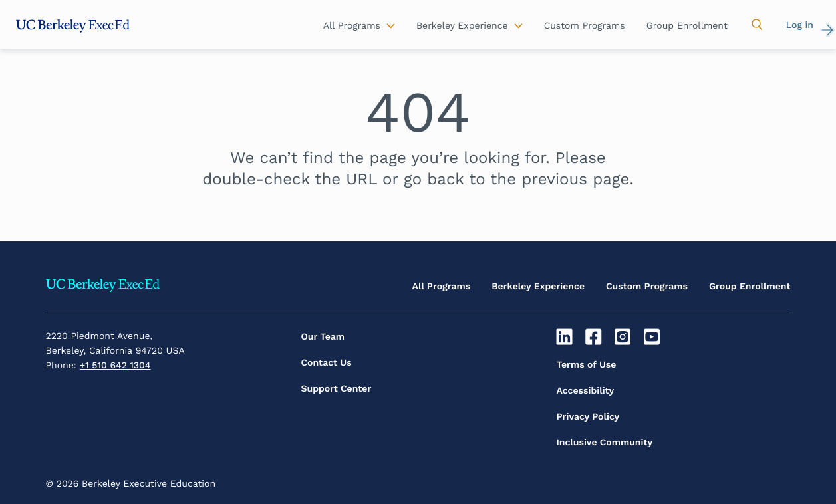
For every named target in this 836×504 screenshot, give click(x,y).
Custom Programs (647, 287)
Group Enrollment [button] (687, 26)
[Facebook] (595, 337)
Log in (800, 25)
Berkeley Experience (538, 287)
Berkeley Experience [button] (462, 26)
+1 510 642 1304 (115, 366)
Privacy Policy (588, 417)
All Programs (442, 287)
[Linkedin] (566, 337)
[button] (757, 25)
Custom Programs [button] (585, 26)
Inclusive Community (605, 443)
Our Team (323, 337)
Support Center (337, 389)
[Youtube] (653, 337)
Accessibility (586, 391)
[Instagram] (624, 337)
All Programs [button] (352, 26)
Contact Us (327, 363)
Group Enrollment (750, 287)
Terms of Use (587, 365)
